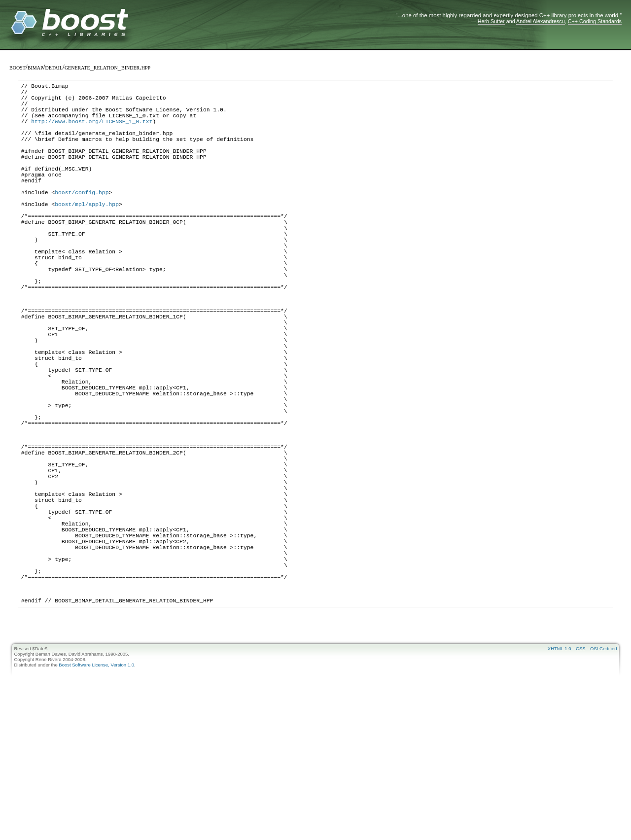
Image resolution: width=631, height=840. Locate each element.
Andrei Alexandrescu (541, 21)
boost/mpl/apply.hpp (87, 235)
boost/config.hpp (82, 220)
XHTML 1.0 (560, 779)
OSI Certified (603, 779)
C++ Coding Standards (595, 21)
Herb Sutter (491, 21)
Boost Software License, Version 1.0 (96, 795)
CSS (581, 779)
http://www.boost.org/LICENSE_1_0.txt (92, 131)
